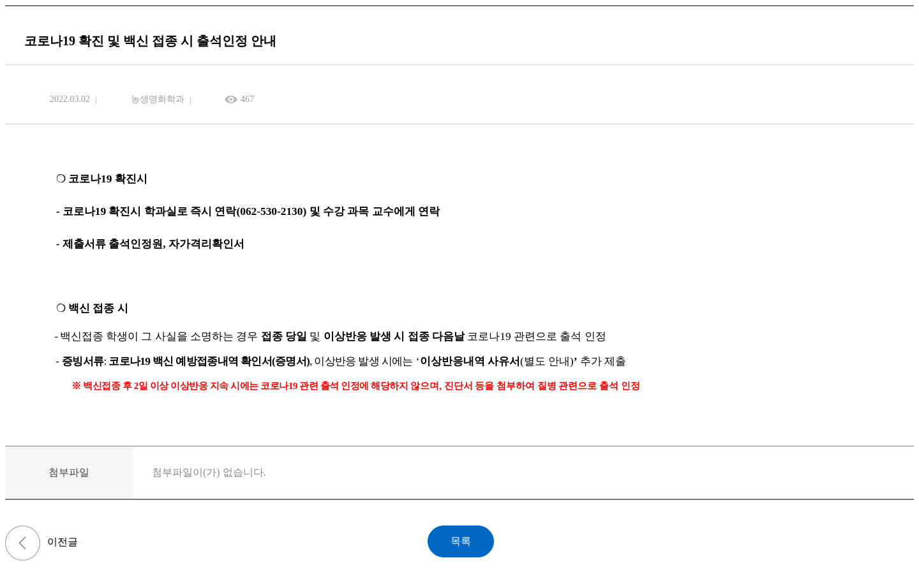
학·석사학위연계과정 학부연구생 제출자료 (23, 543)
